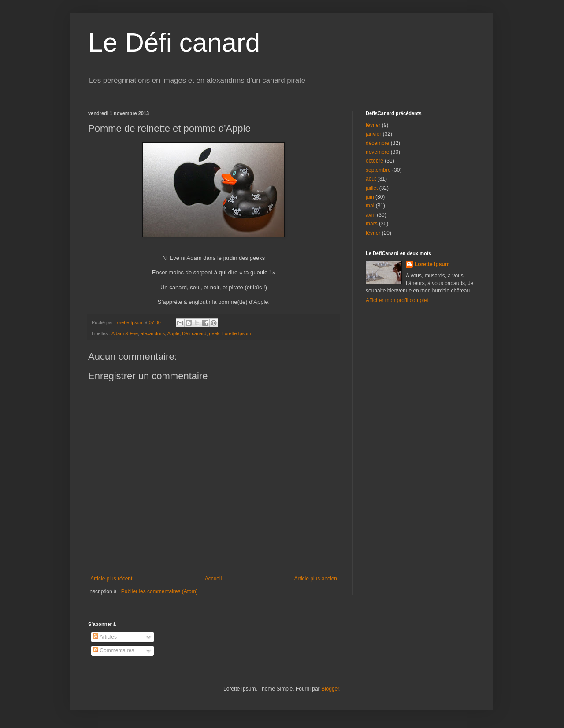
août (371, 179)
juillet (372, 188)
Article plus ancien (316, 579)
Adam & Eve (125, 333)
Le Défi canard (174, 42)
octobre (375, 161)
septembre (378, 170)
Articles (105, 637)
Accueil (213, 579)
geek (214, 333)
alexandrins (153, 333)
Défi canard (194, 333)
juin (370, 197)
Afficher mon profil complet (397, 300)
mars (372, 224)
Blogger (330, 689)
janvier (373, 134)
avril (371, 215)
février (373, 125)
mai (370, 206)
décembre (377, 143)
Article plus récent (111, 579)
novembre (377, 152)
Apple (174, 333)
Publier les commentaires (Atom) (160, 591)
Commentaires (113, 650)
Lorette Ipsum (237, 333)
